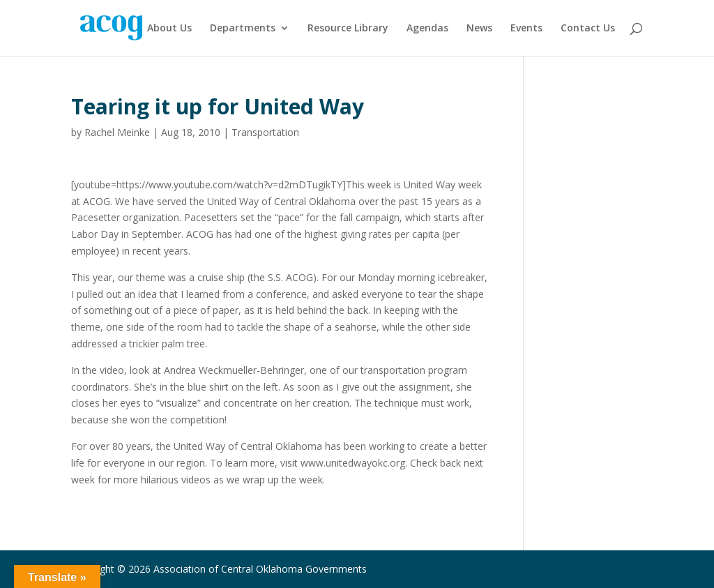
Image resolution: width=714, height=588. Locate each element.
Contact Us (588, 29)
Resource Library (348, 29)
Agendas (427, 29)
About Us (169, 29)
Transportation (265, 132)
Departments (243, 29)
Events (526, 29)
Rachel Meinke (117, 132)
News (479, 29)
